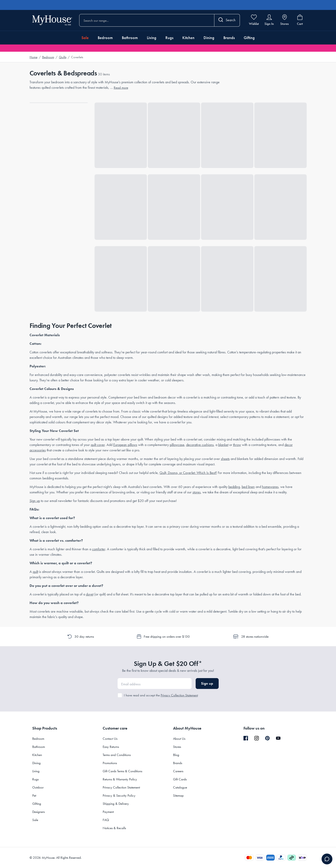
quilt (35, 572)
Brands (229, 38)
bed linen (248, 487)
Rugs (169, 38)
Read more (121, 88)
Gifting (249, 38)
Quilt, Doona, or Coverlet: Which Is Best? (188, 473)
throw (237, 445)
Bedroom (105, 38)
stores (197, 492)
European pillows (125, 445)
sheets (225, 459)
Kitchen (188, 38)
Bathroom (130, 38)
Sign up (35, 501)
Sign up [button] (207, 683)
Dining (209, 38)
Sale (85, 38)
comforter (99, 549)
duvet (90, 594)
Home (34, 57)
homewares (270, 487)
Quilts (63, 57)
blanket (223, 445)
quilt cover (98, 445)
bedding (234, 487)
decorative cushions (200, 445)
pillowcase (177, 445)
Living (152, 38)
